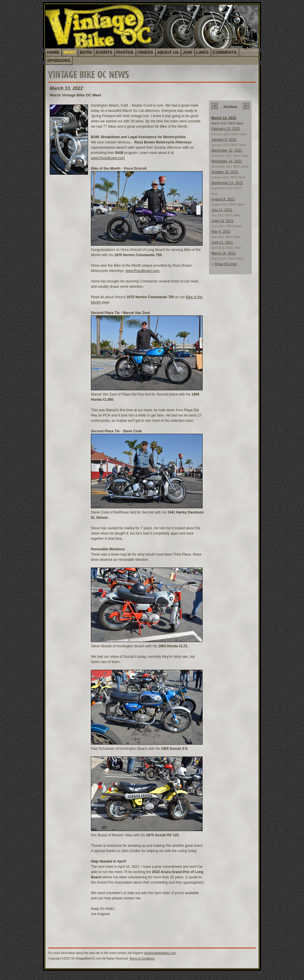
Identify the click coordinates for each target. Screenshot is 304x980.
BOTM (86, 52)
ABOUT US (168, 52)
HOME (53, 52)
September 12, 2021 (227, 183)
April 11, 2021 (222, 242)
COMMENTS (225, 52)
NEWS (70, 52)
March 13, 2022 (224, 118)
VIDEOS (145, 52)
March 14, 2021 (223, 253)
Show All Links (226, 264)
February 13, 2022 (226, 129)
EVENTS (104, 52)
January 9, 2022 (224, 140)
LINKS (203, 52)
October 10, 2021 (225, 172)
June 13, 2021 (222, 221)
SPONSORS (59, 60)
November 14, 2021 (227, 161)
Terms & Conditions (142, 959)
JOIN (188, 52)
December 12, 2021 (227, 150)
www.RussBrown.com (108, 158)
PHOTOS (125, 52)
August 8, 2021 (223, 199)
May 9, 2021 (221, 232)
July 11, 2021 (222, 210)
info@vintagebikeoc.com (160, 953)
